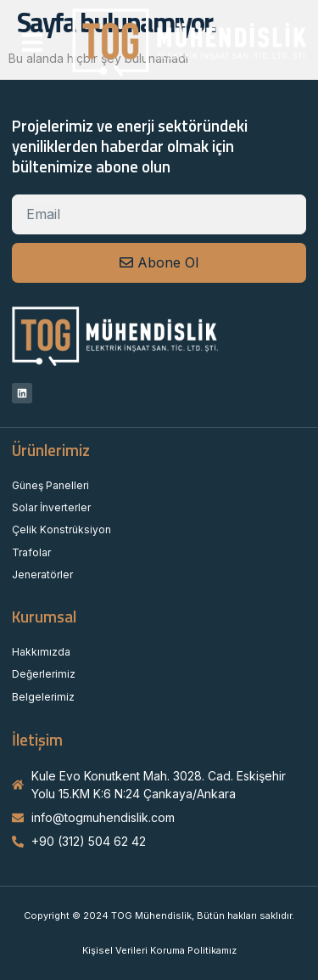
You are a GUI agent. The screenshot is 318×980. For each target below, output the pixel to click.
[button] (32, 42)
